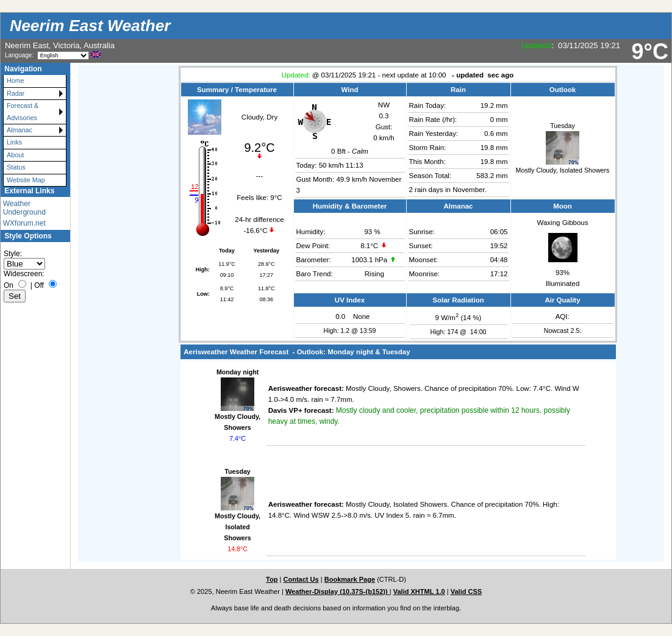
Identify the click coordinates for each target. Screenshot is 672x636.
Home (16, 80)
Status (16, 167)
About (15, 155)
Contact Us (301, 579)
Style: (13, 254)
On (9, 285)
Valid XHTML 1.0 (419, 591)
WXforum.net (24, 223)
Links (14, 142)
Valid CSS (466, 591)
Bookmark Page (350, 579)
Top (272, 579)
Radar (16, 93)
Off (39, 285)
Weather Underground (24, 208)
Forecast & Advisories (23, 111)
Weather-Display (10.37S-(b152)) (338, 591)
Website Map (26, 180)
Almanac (20, 130)
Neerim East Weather (90, 26)
